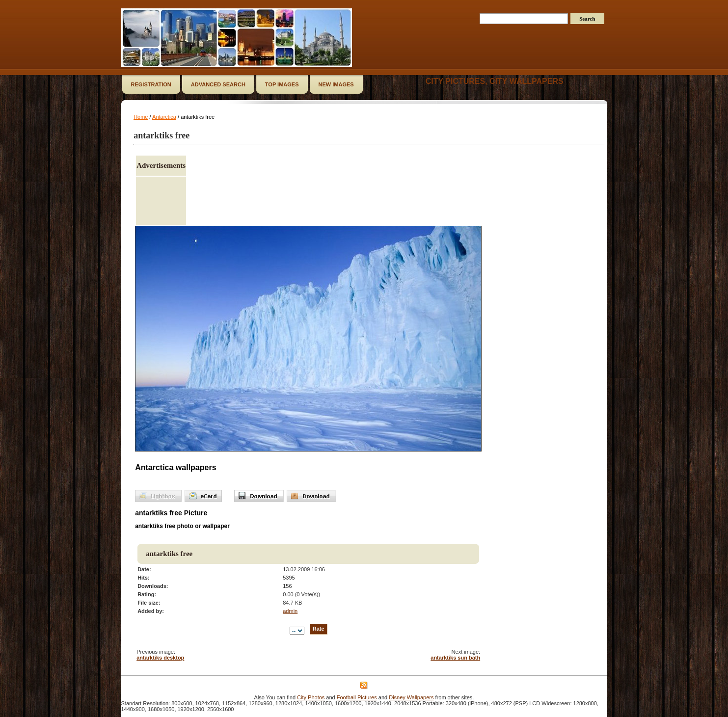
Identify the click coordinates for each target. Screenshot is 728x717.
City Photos (311, 697)
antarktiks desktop (160, 658)
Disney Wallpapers (411, 697)
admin (290, 611)
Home (141, 117)
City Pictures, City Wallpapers (495, 81)
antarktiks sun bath (455, 658)
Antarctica (164, 117)
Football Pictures (357, 697)
